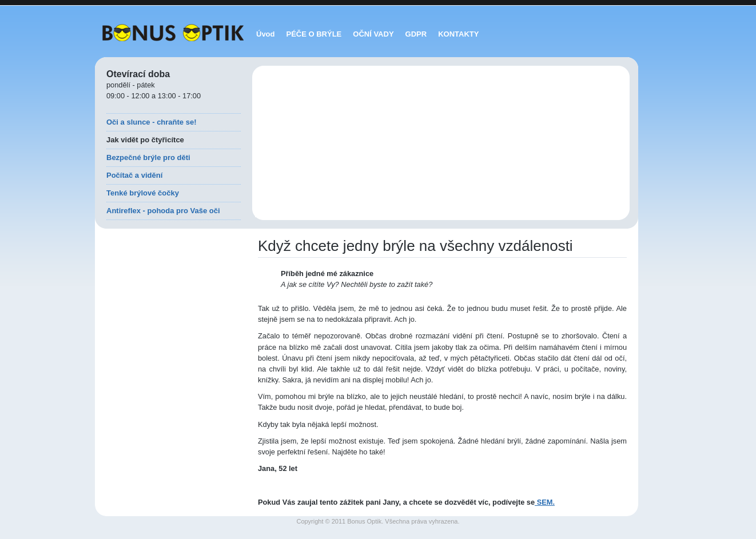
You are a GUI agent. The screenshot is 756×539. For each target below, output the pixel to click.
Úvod (266, 34)
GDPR (416, 34)
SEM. (545, 502)
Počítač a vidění (134, 175)
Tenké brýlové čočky (143, 193)
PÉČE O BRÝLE (314, 34)
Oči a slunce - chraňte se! (152, 122)
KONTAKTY (458, 34)
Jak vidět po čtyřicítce (145, 140)
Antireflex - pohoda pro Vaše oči (163, 211)
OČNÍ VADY (373, 34)
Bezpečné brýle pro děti (148, 157)
